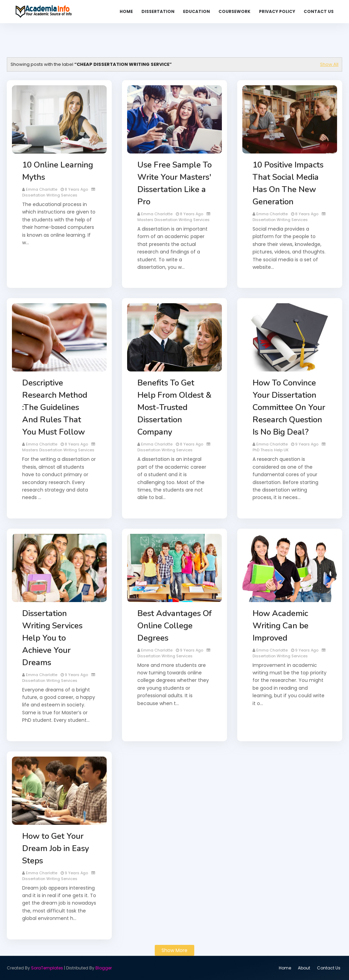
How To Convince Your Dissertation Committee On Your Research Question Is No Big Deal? (289, 407)
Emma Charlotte (42, 189)
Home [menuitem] (126, 11)
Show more (174, 950)
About (304, 968)
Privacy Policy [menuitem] (277, 11)
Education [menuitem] (196, 11)
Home (285, 968)
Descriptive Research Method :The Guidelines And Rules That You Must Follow (55, 407)
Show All (329, 64)
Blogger (104, 968)
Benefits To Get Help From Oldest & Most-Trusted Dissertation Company (174, 407)
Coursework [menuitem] (234, 11)
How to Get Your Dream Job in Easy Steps (56, 848)
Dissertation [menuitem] (158, 11)
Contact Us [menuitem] (319, 11)
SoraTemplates (47, 968)
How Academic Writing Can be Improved (280, 626)
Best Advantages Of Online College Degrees (174, 626)
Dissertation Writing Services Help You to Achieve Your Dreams (52, 638)
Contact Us (329, 968)
